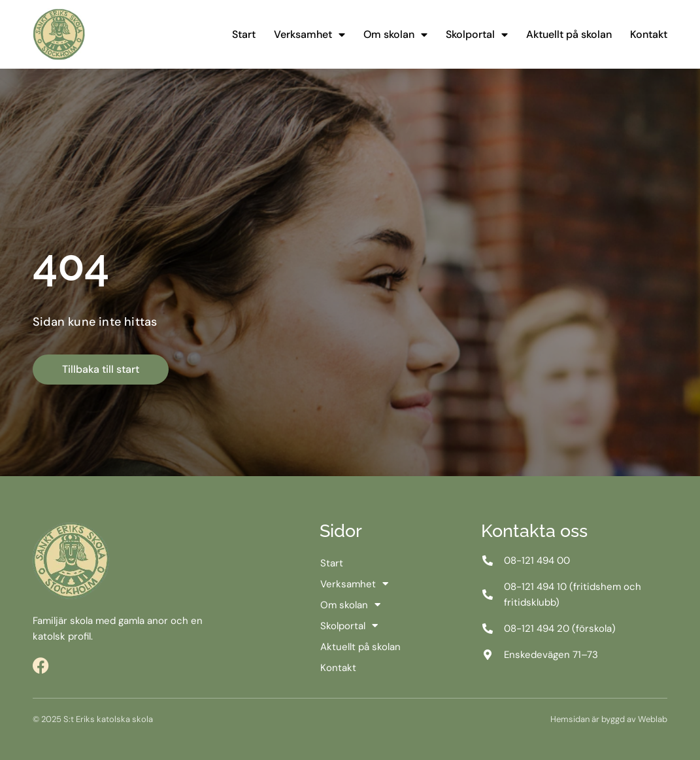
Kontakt (649, 34)
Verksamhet (309, 35)
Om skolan (395, 35)
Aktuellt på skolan (569, 34)
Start (244, 34)
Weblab (653, 719)
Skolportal (477, 35)
